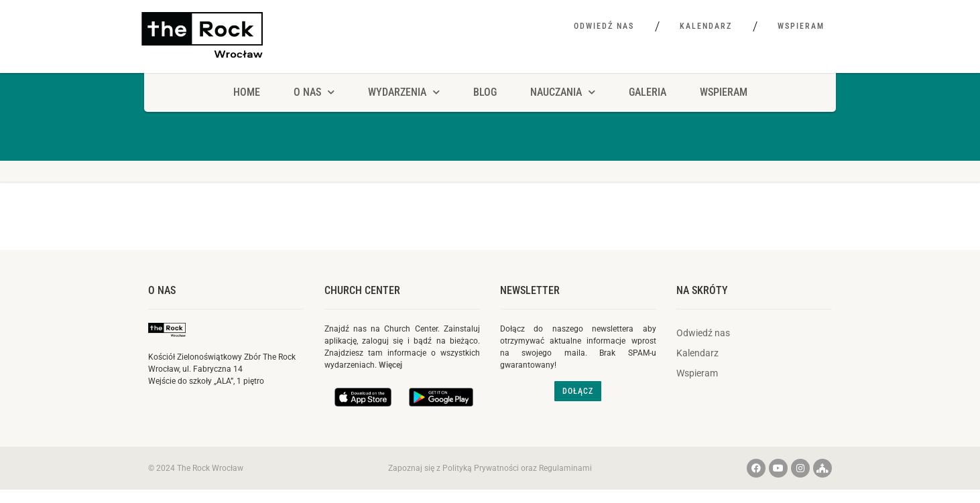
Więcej (390, 365)
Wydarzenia (404, 92)
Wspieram (801, 26)
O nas (162, 290)
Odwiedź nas (604, 26)
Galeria (648, 92)
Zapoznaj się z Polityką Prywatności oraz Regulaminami (490, 468)
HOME (247, 92)
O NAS (314, 92)
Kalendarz (706, 26)
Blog (485, 92)
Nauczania (563, 92)
